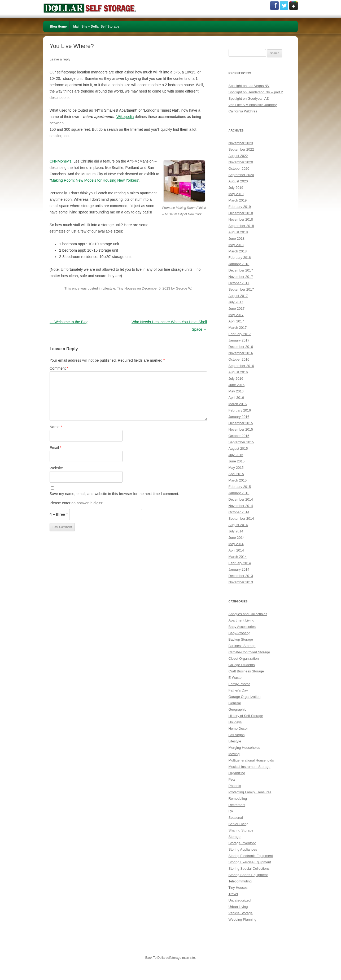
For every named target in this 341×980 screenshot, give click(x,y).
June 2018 (237, 239)
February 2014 (240, 563)
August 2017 (238, 296)
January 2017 (239, 340)
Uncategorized (240, 900)
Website (56, 468)
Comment (59, 368)
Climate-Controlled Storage (249, 652)
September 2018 (241, 226)
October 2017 (239, 283)
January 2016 (239, 417)
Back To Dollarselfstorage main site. (171, 958)
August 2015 (238, 449)
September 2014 (241, 519)
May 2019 (236, 194)
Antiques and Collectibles (248, 614)
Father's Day (238, 690)
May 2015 (236, 468)
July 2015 (236, 455)
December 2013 (241, 576)
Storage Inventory (242, 843)
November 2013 (241, 582)
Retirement (237, 805)
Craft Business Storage (246, 671)
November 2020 (241, 162)
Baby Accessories (242, 627)
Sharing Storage (241, 830)
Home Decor (238, 729)
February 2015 (240, 487)
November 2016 (241, 353)
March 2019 (238, 200)
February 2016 (240, 410)
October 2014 (239, 512)
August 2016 (238, 372)
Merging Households (244, 748)
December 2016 (241, 347)
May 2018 (236, 245)
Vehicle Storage (241, 913)
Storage (235, 837)
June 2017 (237, 309)
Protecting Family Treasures (250, 792)
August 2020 (238, 181)
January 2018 (239, 264)
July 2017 (236, 302)
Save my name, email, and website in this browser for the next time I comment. (114, 494)
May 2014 (236, 544)
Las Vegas (237, 735)
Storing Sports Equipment (248, 875)
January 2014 (239, 569)
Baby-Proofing (239, 633)
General (235, 703)
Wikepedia (125, 117)
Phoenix (235, 786)
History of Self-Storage (246, 716)
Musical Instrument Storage (250, 767)
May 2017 (236, 315)
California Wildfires (243, 111)
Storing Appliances (243, 849)
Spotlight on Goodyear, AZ (249, 99)
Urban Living (238, 907)
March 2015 (238, 480)
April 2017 (236, 321)
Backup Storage (241, 639)
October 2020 (239, 169)
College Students (242, 665)
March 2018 (238, 251)
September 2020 (241, 175)
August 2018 (238, 232)
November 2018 (241, 219)
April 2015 (236, 474)
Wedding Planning (242, 919)
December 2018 (241, 213)
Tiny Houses (126, 288)
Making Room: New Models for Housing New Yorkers (95, 180)
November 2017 (241, 277)
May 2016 (236, 391)
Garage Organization (245, 697)
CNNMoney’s (60, 161)
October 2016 (239, 359)
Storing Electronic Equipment (251, 856)
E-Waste (235, 678)
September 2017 (241, 289)
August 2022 (238, 156)
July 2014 (236, 531)
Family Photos (239, 684)
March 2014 (238, 557)
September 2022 (241, 149)
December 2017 (241, 270)
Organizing (237, 773)
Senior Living (239, 824)
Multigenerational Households (251, 760)
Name (56, 427)
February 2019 (240, 207)
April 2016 (236, 398)
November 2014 (241, 506)
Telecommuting (240, 881)
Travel (233, 894)
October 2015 (239, 436)
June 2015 (237, 461)
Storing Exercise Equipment (250, 862)
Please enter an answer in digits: (76, 503)
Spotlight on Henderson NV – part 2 (256, 92)
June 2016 (237, 385)
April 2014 (236, 550)
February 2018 (240, 258)
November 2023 (241, 143)
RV (231, 811)
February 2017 (240, 334)
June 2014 (237, 538)
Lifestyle (109, 288)
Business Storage (242, 646)
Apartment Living (242, 620)
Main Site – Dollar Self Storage (96, 27)
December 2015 (241, 423)
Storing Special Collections (249, 869)
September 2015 (241, 442)
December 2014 (241, 499)
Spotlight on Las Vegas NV (249, 86)
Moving (234, 754)
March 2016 (238, 404)
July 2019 (236, 188)
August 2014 (238, 525)
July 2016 (236, 379)
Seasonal (236, 818)
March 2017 (238, 328)
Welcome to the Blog (69, 322)
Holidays (235, 722)
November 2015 (241, 429)
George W (184, 288)
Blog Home (58, 27)
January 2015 (239, 493)
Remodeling (238, 799)
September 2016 (241, 366)
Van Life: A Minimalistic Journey (253, 105)
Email (55, 448)
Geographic (237, 709)
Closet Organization (244, 659)
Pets (232, 779)
